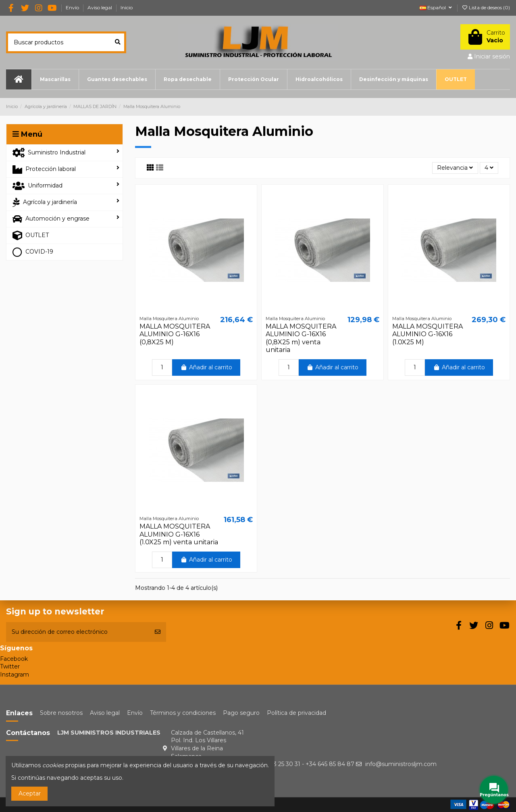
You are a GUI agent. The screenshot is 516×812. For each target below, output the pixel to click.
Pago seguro (241, 713)
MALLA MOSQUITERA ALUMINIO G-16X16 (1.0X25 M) (428, 334)
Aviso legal (100, 7)
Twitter (10, 666)
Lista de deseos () (486, 7)
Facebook (14, 659)
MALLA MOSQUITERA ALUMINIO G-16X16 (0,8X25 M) (175, 334)
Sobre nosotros (61, 713)
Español (436, 7)
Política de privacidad (296, 713)
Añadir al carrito (206, 367)
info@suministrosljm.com (401, 764)
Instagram (15, 675)
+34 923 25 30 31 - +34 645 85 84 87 (304, 764)
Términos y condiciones (183, 713)
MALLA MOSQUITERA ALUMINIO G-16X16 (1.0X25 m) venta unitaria (179, 534)
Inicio (127, 7)
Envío (73, 7)
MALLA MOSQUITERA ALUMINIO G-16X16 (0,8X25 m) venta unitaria (301, 338)
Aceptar (30, 793)
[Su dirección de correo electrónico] (78, 632)
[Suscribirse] (158, 632)
